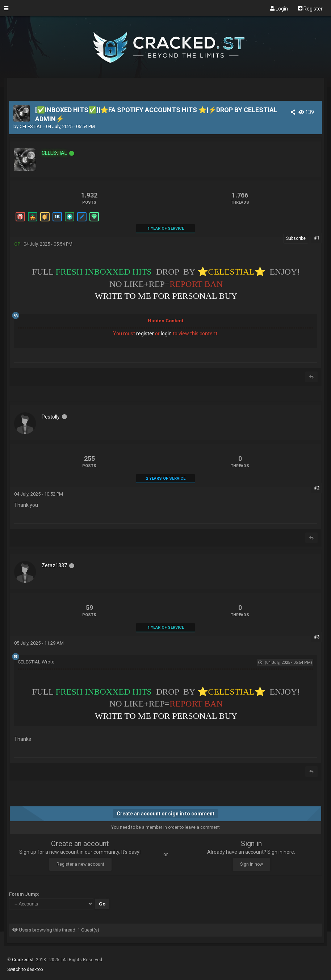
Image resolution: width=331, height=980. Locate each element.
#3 (317, 637)
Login (279, 8)
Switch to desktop (25, 970)
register (145, 334)
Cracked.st (23, 960)
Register (310, 8)
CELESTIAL (31, 126)
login (166, 334)
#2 (317, 488)
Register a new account (80, 864)
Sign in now (252, 864)
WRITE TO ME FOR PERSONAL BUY (166, 296)
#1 (317, 238)
